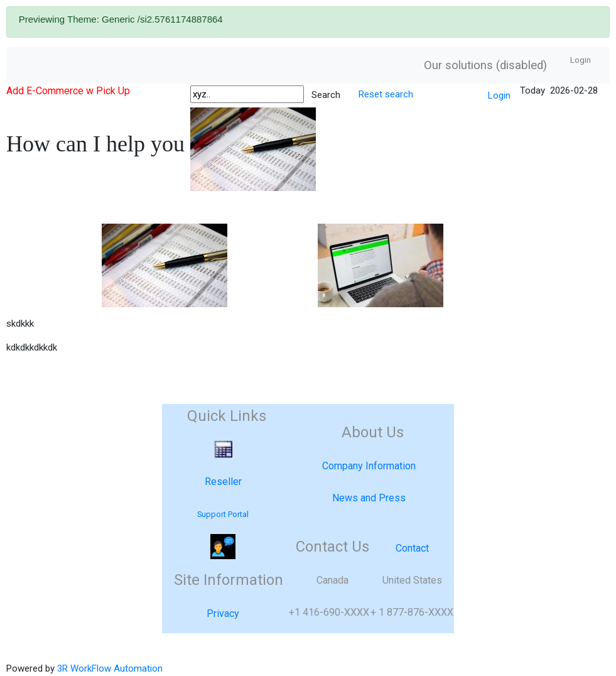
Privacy (223, 613)
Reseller (223, 482)
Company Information (369, 466)
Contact (412, 548)
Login (581, 60)
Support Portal (223, 514)
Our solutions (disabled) (485, 65)
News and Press (369, 498)
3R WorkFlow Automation (110, 668)
